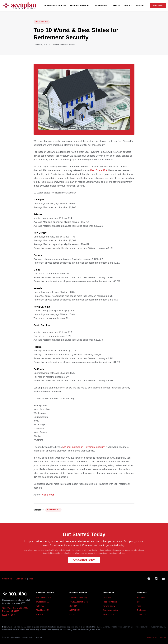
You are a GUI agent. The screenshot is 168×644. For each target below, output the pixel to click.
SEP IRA (73, 606)
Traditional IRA (42, 602)
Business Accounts (80, 5)
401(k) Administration (79, 602)
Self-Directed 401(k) (78, 598)
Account (141, 5)
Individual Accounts (55, 5)
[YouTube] (163, 579)
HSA (117, 5)
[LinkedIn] (156, 579)
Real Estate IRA (42, 22)
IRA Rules (40, 614)
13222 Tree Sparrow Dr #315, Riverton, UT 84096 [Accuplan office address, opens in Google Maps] (15, 610)
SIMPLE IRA (75, 610)
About (128, 5)
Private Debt (108, 614)
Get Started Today (84, 560)
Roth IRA (40, 606)
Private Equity (109, 606)
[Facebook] (149, 579)
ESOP (72, 614)
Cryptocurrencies (110, 610)
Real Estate (108, 598)
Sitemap (163, 637)
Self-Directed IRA (43, 598)
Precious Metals (110, 602)
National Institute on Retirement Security (83, 447)
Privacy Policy (152, 637)
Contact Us (7, 579)
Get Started (158, 6)
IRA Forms (141, 610)
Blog (31, 579)
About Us (141, 598)
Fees (139, 606)
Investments (102, 5)
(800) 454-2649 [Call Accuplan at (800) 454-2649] (9, 615)
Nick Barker (48, 495)
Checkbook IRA (42, 610)
